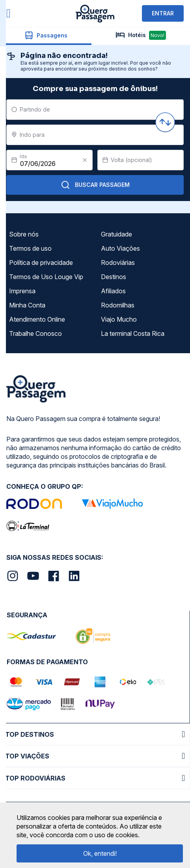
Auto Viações (120, 248)
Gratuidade (116, 234)
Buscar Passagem (95, 185)
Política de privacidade (41, 263)
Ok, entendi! (100, 853)
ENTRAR (163, 13)
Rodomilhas (118, 305)
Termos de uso (30, 248)
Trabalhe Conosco (35, 333)
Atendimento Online (37, 319)
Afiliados (113, 291)
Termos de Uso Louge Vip (46, 277)
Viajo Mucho (119, 319)
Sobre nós (24, 234)
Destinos (114, 277)
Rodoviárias (118, 263)
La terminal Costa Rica (133, 333)
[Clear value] (85, 160)
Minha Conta (27, 305)
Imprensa (22, 291)
